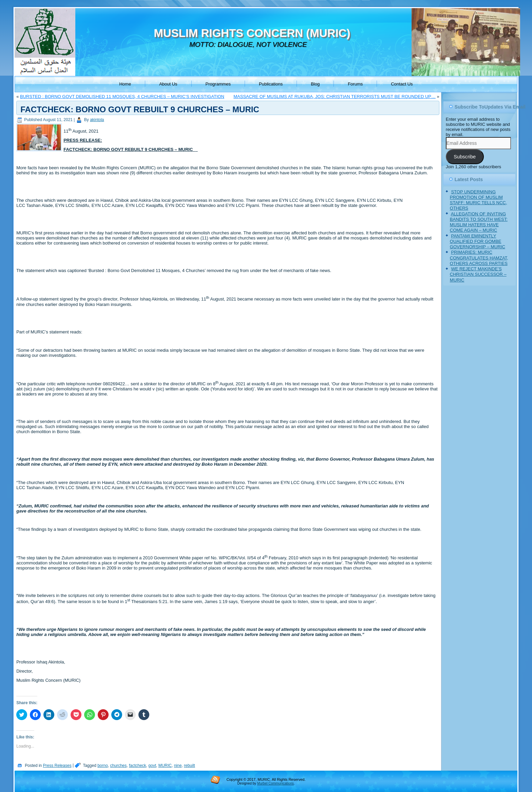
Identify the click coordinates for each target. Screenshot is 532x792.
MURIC (165, 766)
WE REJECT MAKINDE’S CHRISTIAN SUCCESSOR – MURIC (478, 274)
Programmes (218, 84)
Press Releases (57, 766)
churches (119, 766)
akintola (97, 120)
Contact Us (402, 84)
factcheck (138, 766)
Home (125, 84)
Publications (271, 84)
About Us (168, 84)
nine (178, 766)
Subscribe (465, 157)
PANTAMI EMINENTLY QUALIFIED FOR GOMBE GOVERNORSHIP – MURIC (478, 242)
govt (152, 766)
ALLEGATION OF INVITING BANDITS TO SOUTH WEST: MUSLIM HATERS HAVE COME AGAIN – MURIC (479, 222)
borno (103, 766)
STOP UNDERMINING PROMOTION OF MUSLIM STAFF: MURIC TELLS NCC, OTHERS (479, 200)
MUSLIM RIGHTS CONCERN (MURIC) (252, 33)
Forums (355, 84)
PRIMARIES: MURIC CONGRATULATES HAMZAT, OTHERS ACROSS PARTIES (479, 258)
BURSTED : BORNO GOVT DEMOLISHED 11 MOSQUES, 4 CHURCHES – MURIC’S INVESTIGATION (122, 96)
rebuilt (189, 766)
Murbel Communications (275, 783)
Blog (315, 84)
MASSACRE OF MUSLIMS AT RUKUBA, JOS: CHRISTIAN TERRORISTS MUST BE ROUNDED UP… (335, 96)
